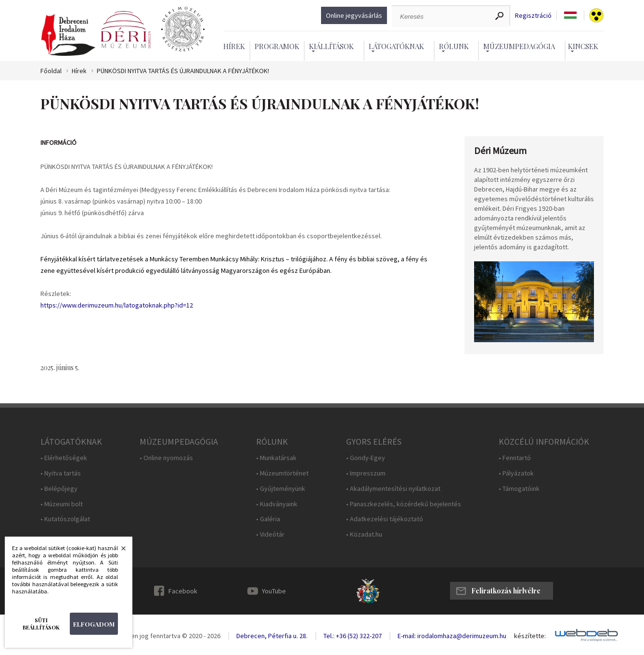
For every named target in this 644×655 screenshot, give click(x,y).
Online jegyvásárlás (354, 15)
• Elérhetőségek (64, 458)
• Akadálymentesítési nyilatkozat (393, 489)
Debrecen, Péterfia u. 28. (272, 636)
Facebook (183, 591)
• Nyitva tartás (61, 473)
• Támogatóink (519, 489)
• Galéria (268, 519)
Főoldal (51, 71)
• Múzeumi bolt (62, 504)
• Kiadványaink (277, 504)
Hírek (234, 46)
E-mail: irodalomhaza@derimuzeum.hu (452, 636)
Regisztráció (533, 16)
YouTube (274, 591)
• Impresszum (366, 473)
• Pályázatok (516, 473)
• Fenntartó (515, 458)
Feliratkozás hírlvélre (506, 591)
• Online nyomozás (166, 458)
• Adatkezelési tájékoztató (385, 519)
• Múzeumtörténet (282, 473)
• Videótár (270, 534)
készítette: (530, 636)
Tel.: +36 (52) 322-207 (353, 636)
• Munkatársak (276, 458)
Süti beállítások (41, 624)
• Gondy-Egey (366, 458)
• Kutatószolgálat (65, 519)
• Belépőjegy (59, 489)
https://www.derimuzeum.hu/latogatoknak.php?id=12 (117, 305)
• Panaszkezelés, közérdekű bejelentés (404, 504)
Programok (277, 46)
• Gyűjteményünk (281, 489)
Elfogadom (94, 624)
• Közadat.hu (364, 534)
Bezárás (118, 551)
